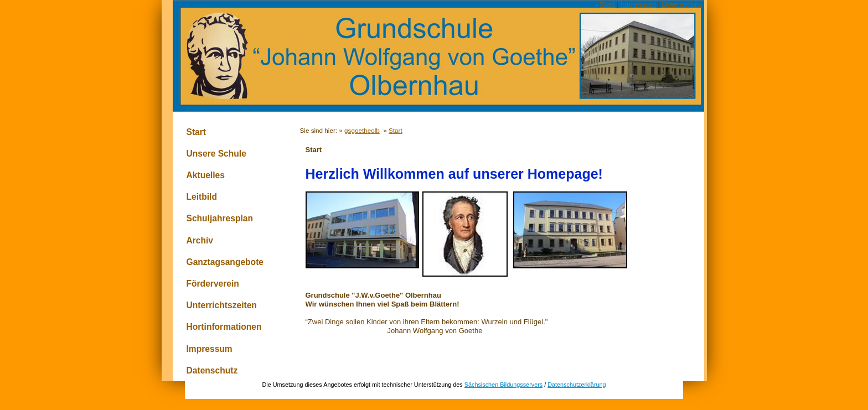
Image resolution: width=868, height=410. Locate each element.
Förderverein (213, 284)
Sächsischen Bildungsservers (503, 385)
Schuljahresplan (220, 218)
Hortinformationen (224, 327)
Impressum (638, 4)
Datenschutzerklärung (577, 385)
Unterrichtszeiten (222, 305)
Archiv (200, 240)
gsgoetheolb (362, 130)
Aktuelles (206, 175)
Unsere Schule (216, 154)
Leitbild (202, 197)
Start (607, 4)
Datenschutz (682, 4)
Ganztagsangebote (225, 262)
